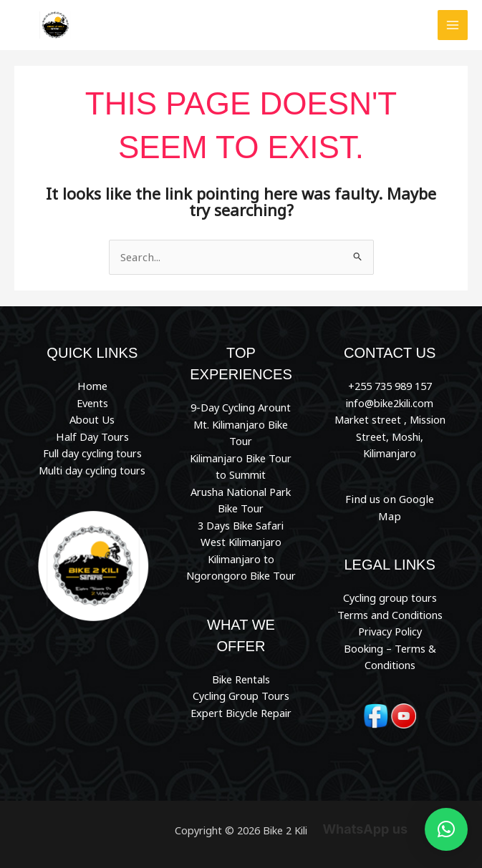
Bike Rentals (241, 678)
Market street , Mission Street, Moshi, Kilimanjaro (390, 436)
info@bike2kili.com (390, 402)
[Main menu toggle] (453, 25)
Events (92, 402)
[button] (446, 829)
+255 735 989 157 (390, 386)
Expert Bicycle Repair (241, 711)
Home (92, 386)
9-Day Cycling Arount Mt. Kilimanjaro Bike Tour (241, 424)
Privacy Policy (390, 614)
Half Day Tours (92, 436)
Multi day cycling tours (92, 469)
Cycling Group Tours (241, 694)
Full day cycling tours (92, 452)
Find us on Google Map (390, 498)
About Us (92, 419)
